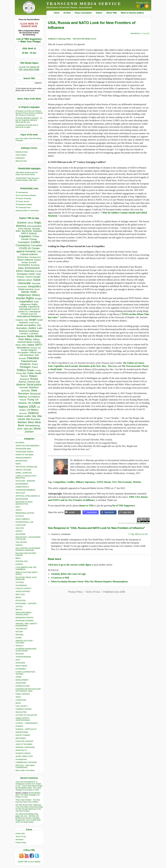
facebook (109, 512)
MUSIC (18, 703)
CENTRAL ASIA (22, 561)
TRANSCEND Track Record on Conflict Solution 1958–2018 (27, 179)
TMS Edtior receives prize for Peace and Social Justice (27, 174)
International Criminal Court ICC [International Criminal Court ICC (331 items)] (30, 313)
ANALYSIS (20, 528)
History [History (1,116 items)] (36, 295)
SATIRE (19, 638)
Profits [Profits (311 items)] (38, 371)
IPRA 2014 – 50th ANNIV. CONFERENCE (25, 766)
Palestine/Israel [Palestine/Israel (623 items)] (29, 361)
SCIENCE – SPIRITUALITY (26, 729)
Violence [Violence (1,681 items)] (33, 413)
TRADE (18, 677)
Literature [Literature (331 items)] (24, 334)
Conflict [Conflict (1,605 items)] (35, 242)
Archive (67, 13)
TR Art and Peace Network (26, 195)
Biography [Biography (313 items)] (38, 231)
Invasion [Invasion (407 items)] (19, 320)
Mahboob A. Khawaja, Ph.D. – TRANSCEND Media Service (72, 39)
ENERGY (19, 545)
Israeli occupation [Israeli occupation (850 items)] (26, 325)
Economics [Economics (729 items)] (24, 265)
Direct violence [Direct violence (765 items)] (25, 260)
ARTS (18, 660)
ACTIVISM (20, 582)
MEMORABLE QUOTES (25, 513)
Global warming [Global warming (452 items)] (26, 289)
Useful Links (20, 834)
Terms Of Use (21, 837)
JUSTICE (19, 607)
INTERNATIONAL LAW (24, 522)
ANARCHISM (21, 683)
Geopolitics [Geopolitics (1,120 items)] (34, 286)
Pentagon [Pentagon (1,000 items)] (25, 367)
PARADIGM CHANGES (25, 621)
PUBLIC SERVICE (23, 694)
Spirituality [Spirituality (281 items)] (25, 391)
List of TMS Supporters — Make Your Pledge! (29, 40)
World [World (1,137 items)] (37, 429)
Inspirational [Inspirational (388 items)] (34, 307)
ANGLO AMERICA (23, 519)
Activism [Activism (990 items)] (22, 223)
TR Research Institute (24, 205)
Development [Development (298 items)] (35, 257)
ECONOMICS (21, 669)
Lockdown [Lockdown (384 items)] (34, 334)
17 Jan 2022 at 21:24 (138, 534)
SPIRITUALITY (21, 750)
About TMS (112, 13)
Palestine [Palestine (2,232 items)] (33, 358)
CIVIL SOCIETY (22, 706)
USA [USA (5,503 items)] (32, 406)
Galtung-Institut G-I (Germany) (27, 211)
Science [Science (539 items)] (22, 382)
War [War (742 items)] (34, 416)
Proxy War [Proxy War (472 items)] (21, 373)
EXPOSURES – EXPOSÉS (26, 604)
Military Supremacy (86, 482)
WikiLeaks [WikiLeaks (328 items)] (28, 429)
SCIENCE (19, 726)
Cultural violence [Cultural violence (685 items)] (29, 254)
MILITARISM (20, 534)
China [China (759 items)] (36, 236)
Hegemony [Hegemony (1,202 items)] (24, 295)
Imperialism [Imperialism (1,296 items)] (26, 301)
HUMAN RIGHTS (22, 487)
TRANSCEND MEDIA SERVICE (84, 4)
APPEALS (19, 646)
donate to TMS (86, 506)
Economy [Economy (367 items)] (35, 265)
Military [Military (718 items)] (29, 339)
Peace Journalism (83, 13)
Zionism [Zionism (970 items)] (29, 432)
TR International (22, 192)
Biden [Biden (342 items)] (18, 231)
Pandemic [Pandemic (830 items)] (25, 364)
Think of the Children (31, 802)
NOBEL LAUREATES (24, 473)
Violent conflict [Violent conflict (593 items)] (24, 416)
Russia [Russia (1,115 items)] (34, 379)
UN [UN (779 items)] (29, 403)
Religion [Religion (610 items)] (33, 376)
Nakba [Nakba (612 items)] (31, 345)
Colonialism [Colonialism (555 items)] (24, 242)
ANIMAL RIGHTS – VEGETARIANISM (23, 719)
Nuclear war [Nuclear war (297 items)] (36, 348)
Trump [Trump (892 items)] (31, 400)
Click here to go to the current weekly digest (70, 565)
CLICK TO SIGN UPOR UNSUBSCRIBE (29, 68)
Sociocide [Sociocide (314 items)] (24, 388)
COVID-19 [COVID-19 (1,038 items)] (25, 248)
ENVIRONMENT (22, 484)
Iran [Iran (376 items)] (26, 320)
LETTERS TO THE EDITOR (26, 715)
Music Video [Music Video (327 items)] (21, 345)
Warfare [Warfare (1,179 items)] (22, 422)
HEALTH (19, 610)
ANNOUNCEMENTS (23, 458)
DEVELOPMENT (22, 680)
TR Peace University (23, 199)
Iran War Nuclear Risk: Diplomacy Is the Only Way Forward (28, 806)
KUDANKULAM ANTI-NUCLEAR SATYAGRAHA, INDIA (28, 690)
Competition (59, 482)
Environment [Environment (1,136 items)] (32, 268)
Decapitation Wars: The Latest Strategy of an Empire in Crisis (28, 789)
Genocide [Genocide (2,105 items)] (24, 283)
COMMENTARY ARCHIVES (26, 762)
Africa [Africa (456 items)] (30, 223)
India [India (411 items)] (36, 302)
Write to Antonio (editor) (132, 13)
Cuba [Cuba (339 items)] (39, 252)
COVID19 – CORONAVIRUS (26, 723)
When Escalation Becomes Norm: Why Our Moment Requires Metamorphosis (89, 582)
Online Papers (21, 155)
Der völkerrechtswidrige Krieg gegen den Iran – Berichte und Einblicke (27, 816)
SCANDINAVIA (21, 585)
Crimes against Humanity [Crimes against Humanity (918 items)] (28, 250)
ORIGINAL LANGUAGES (25, 747)
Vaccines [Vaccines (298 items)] (23, 413)
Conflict (71, 482)
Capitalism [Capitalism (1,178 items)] (25, 236)
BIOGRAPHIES (21, 461)
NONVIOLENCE (22, 499)
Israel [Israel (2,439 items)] (33, 320)
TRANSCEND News (23, 449)
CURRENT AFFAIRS (23, 709)
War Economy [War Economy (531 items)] (33, 419)
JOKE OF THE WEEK (24, 744)
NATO (18, 507)
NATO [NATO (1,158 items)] (39, 345)
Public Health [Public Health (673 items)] (34, 373)
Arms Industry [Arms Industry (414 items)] (24, 229)
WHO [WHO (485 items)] (20, 429)
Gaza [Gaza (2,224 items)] (37, 280)
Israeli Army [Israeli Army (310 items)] (34, 323)
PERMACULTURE (23, 686)
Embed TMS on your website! (29, 862)
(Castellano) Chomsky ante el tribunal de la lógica (27, 126)
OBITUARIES (21, 738)
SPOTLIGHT (20, 493)
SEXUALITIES (21, 712)
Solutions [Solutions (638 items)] (34, 387)
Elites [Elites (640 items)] (21, 268)
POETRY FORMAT (23, 735)
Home (57, 13)
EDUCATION (21, 601)
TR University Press (23, 208)
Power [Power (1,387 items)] (31, 370)
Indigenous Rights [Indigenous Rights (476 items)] (29, 304)
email (72, 512)
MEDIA (18, 598)
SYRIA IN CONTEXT (23, 588)
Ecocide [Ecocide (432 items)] (33, 262)
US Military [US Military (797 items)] (33, 410)
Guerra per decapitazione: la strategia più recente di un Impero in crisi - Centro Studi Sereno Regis (29, 784)
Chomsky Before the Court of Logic (68, 574)
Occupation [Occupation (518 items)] (23, 352)
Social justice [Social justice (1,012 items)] (34, 385)
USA (114, 482)
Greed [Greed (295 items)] (37, 289)
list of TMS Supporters (124, 506)
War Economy (125, 482)
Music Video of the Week (25, 770)
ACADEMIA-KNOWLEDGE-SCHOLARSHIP (26, 650)
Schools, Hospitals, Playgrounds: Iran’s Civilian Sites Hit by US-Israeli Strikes (28, 820)
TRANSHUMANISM (23, 657)
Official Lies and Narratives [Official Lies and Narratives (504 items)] (30, 354)
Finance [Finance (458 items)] (21, 277)
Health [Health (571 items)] (33, 292)
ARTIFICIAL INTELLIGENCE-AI (28, 496)
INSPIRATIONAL (22, 732)
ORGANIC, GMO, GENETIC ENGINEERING (26, 625)
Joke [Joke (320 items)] (39, 325)
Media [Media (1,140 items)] (30, 336)
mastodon (92, 512)
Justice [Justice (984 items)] (32, 328)
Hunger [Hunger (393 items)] (38, 298)
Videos (99, 13)
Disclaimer (20, 840)
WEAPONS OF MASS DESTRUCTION (24, 503)
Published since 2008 (114, 592)
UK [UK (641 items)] (37, 400)
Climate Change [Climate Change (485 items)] (29, 239)
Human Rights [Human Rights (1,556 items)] (25, 298)
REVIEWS (19, 635)
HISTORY (19, 632)
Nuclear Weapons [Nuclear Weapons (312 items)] (29, 350)
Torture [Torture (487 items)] (23, 400)
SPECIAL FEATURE (23, 470)
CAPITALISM (21, 525)
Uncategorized (21, 759)
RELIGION (20, 654)
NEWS (18, 464)
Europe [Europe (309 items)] (38, 271)
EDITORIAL (20, 443)
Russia (108, 482)
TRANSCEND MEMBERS (25, 490)
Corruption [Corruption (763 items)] (37, 245)
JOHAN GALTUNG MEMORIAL (28, 446)
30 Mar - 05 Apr (29, 53)
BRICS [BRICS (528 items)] (25, 233)
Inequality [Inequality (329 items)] (23, 307)
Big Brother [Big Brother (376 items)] (27, 231)
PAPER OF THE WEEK (25, 455)
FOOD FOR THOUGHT (25, 741)
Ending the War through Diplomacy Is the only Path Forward (29, 809)
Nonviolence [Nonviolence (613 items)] (23, 348)
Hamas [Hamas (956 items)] (25, 292)
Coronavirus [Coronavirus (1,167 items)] (23, 245)
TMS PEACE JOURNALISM (26, 467)
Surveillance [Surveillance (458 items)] (34, 397)
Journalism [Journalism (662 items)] (22, 328)
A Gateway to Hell (60, 578)
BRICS (18, 558)
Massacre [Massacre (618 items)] (21, 336)
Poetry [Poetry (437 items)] (35, 367)
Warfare (137, 482)
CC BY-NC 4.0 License (143, 523)
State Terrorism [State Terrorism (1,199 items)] (27, 392)
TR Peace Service (22, 202)
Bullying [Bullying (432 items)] (33, 233)
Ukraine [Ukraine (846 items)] (22, 403)
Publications (20, 158)
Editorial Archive (22, 152)
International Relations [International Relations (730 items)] (29, 316)
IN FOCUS (20, 516)
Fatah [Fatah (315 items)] (38, 274)
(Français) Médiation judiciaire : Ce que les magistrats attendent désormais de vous (29, 120)
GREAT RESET (22, 666)
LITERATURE (21, 700)
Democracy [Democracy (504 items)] (23, 257)
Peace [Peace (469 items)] (35, 364)
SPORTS (19, 531)
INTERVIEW (20, 663)
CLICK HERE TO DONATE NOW (29, 25)
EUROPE (19, 564)
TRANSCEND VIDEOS (24, 452)
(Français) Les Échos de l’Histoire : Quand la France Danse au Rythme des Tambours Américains (29, 113)
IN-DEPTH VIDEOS (23, 753)
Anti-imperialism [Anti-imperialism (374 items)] (34, 226)
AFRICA (19, 510)
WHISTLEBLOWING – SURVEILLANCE (24, 614)
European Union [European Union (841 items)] (26, 274)
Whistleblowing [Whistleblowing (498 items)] (33, 426)
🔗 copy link (125, 512)
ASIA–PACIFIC (21, 542)
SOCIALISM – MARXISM (25, 481)
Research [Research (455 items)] (24, 379)
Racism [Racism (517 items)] (24, 376)
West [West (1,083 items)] (31, 422)
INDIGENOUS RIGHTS (24, 618)
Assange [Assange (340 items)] (36, 229)
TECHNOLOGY (22, 629)
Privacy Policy (21, 843)
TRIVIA (18, 697)
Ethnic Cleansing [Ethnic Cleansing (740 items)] (25, 271)
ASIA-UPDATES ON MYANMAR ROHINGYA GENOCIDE (28, 549)
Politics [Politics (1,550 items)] (21, 370)
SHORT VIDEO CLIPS (24, 756)
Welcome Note (21, 161)
